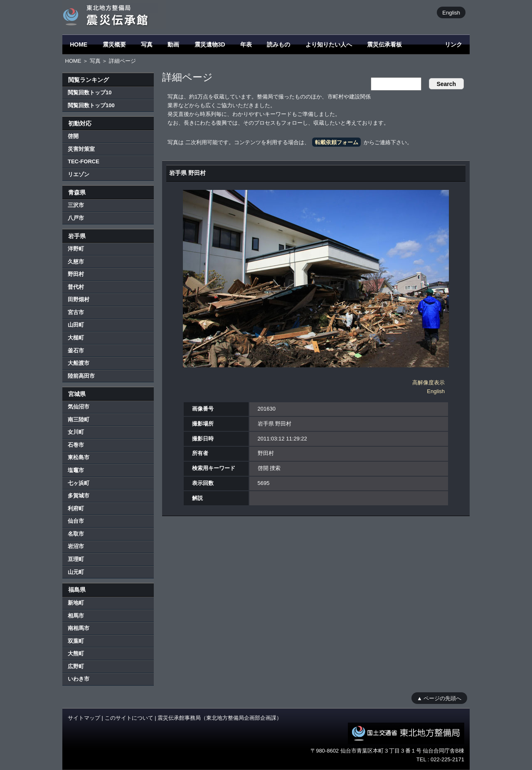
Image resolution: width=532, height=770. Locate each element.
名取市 (76, 534)
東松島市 (79, 457)
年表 (246, 44)
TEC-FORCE (84, 161)
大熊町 (76, 653)
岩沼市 (76, 546)
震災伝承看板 (384, 44)
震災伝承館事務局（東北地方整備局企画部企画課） (220, 718)
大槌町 (76, 338)
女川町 (76, 432)
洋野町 (76, 249)
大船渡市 (79, 363)
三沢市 (76, 205)
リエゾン (79, 174)
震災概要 (114, 44)
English (451, 12)
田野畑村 (79, 299)
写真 (147, 44)
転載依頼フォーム (337, 142)
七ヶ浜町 (79, 483)
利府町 (76, 508)
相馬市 (76, 616)
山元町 (76, 572)
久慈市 (76, 262)
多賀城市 (79, 496)
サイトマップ (84, 718)
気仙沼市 (79, 407)
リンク (453, 44)
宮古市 (76, 312)
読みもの (278, 44)
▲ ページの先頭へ (439, 698)
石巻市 (76, 445)
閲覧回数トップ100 (91, 105)
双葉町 (76, 641)
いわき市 (79, 679)
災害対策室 (81, 149)
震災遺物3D (210, 44)
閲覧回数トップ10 (90, 92)
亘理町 (76, 559)
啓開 (73, 136)
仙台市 (76, 521)
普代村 (76, 287)
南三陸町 (79, 419)
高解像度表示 (429, 383)
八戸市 (76, 218)
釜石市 (76, 351)
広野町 (76, 666)
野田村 (76, 274)
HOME (79, 44)
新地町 (76, 603)
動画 (173, 44)
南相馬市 (79, 628)
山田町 (76, 325)
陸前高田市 (81, 376)
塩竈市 (76, 470)
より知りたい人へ (329, 44)
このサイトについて (129, 718)
